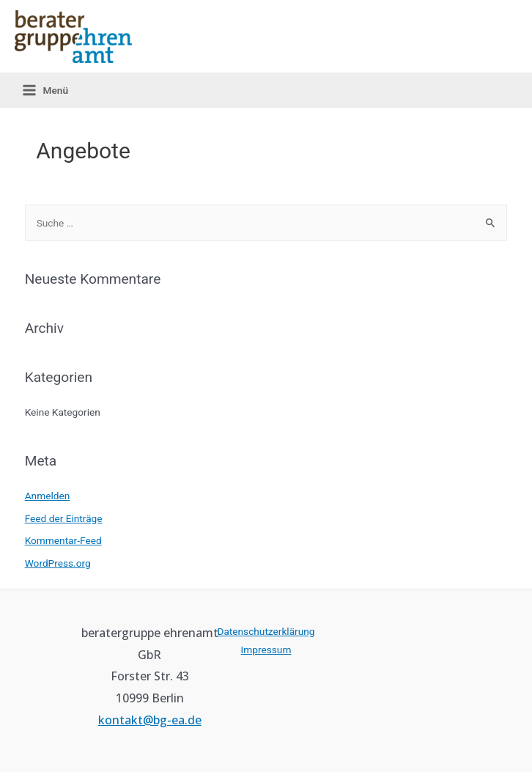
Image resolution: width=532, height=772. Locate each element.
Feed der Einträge (64, 518)
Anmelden (48, 496)
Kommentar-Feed (63, 540)
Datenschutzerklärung (266, 631)
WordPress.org (58, 563)
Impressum (266, 650)
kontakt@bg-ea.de (150, 720)
